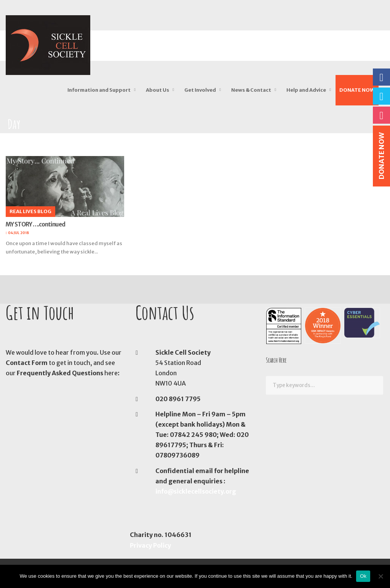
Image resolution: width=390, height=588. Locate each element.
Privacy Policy (150, 545)
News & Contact (251, 90)
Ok (363, 576)
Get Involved (200, 90)
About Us (157, 90)
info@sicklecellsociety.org (196, 491)
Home (14, 138)
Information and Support (99, 90)
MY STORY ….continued (35, 224)
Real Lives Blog (30, 211)
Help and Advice (306, 90)
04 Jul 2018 (18, 233)
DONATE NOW (357, 90)
